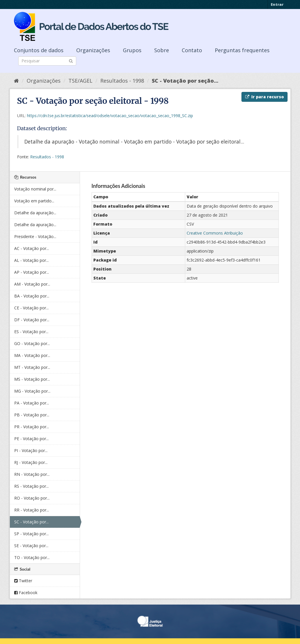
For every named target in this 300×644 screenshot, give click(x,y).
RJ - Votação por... (31, 462)
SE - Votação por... (31, 546)
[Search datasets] (47, 61)
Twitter (23, 581)
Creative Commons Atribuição (215, 233)
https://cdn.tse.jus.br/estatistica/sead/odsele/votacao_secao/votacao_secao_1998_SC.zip (110, 116)
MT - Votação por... (32, 367)
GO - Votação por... (32, 343)
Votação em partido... (34, 201)
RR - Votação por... (32, 510)
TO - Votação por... (32, 557)
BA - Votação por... (32, 296)
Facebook (26, 593)
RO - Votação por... (32, 498)
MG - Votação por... (32, 391)
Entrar (277, 4)
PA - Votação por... (32, 403)
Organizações (93, 50)
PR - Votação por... (32, 427)
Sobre (162, 50)
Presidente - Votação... (35, 236)
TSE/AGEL (80, 81)
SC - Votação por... (31, 522)
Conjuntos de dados (39, 50)
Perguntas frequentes (242, 50)
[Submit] (71, 60)
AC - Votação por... (32, 248)
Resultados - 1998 (122, 81)
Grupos (132, 50)
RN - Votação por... (32, 474)
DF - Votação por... (32, 320)
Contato (192, 50)
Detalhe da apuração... (35, 213)
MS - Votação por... (32, 379)
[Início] (16, 81)
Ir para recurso (264, 97)
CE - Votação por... (31, 308)
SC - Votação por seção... (185, 81)
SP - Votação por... (31, 534)
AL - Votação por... (31, 260)
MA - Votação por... (32, 355)
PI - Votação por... (31, 450)
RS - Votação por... (31, 486)
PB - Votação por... (32, 415)
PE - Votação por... (31, 439)
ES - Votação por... (31, 332)
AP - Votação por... (32, 272)
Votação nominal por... (35, 189)
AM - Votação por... (32, 284)
